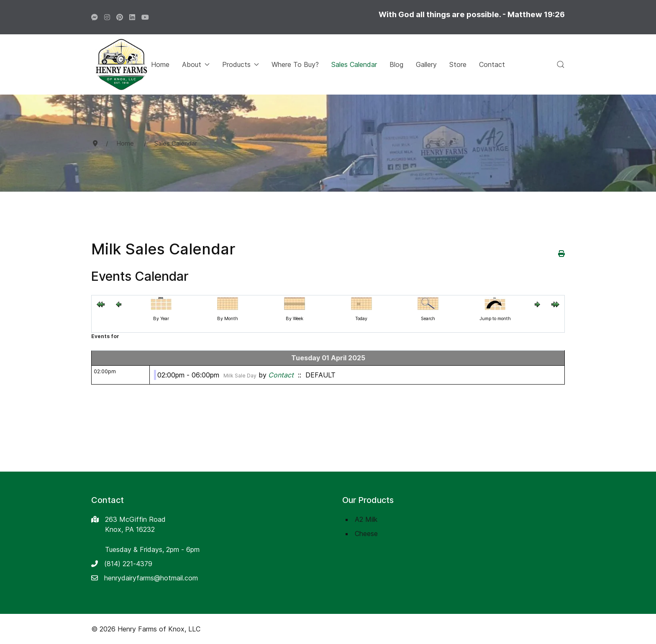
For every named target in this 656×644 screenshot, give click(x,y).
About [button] (196, 64)
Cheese (366, 534)
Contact (492, 64)
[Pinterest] (120, 17)
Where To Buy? (295, 64)
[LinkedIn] (132, 17)
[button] (561, 64)
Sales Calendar (354, 64)
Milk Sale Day (240, 376)
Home (160, 64)
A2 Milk (366, 519)
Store (458, 64)
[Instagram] (107, 17)
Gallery (426, 64)
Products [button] (241, 64)
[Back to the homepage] (121, 64)
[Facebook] (95, 17)
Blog (396, 64)
